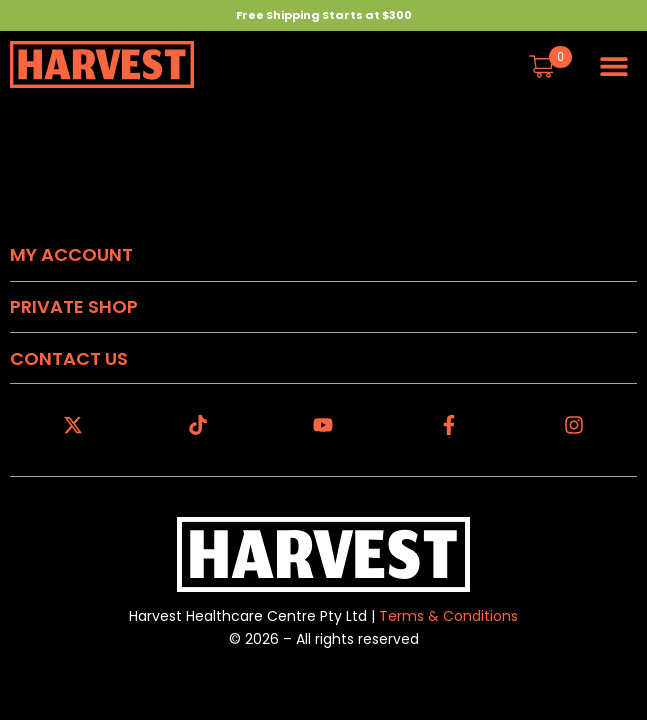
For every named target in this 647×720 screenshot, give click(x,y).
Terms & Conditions (448, 616)
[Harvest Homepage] (102, 64)
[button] (614, 65)
